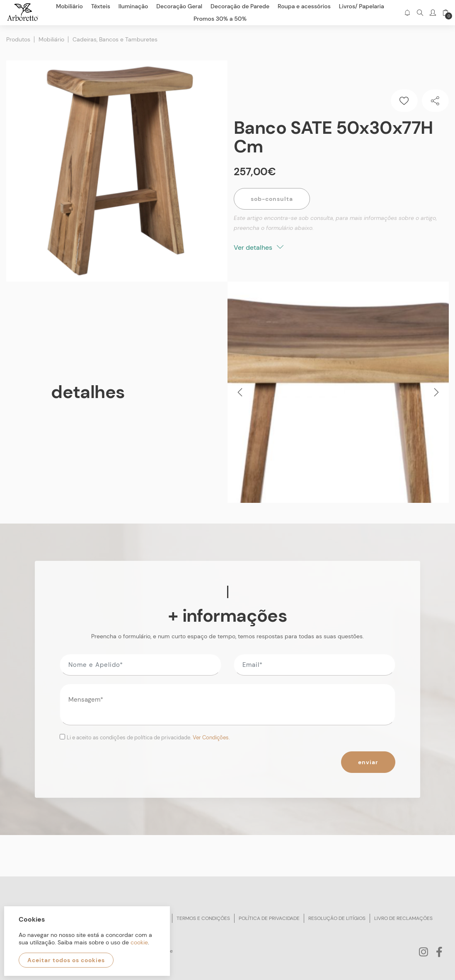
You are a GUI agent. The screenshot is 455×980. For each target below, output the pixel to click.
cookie (139, 942)
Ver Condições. (211, 737)
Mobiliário (51, 39)
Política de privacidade (269, 918)
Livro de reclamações (403, 918)
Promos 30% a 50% (220, 19)
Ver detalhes (259, 247)
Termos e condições (203, 918)
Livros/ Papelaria (362, 6)
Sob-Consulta (272, 199)
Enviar (368, 762)
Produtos (18, 39)
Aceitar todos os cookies (66, 960)
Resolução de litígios (337, 918)
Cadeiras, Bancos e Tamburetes (115, 39)
